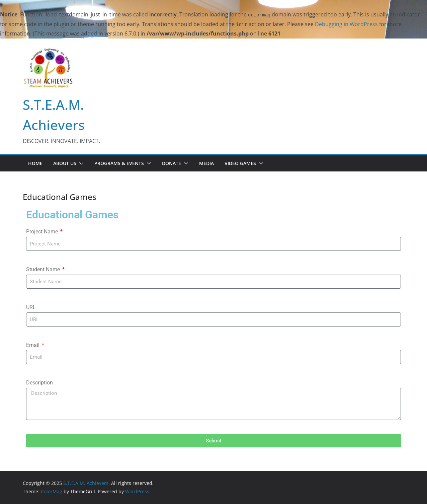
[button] (80, 163)
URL (31, 307)
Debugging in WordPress (346, 24)
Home (35, 163)
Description (39, 383)
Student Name (44, 269)
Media (206, 163)
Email (33, 345)
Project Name (43, 232)
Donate (172, 163)
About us (65, 163)
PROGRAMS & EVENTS (119, 163)
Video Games (240, 163)
